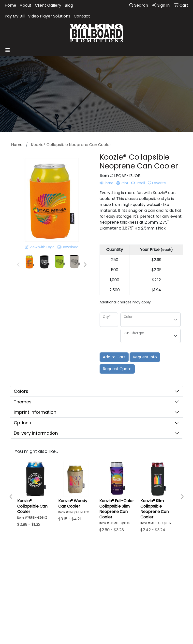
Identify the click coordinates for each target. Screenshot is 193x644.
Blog (69, 5)
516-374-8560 (168, 615)
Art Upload (51, 606)
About (26, 5)
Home (10, 5)
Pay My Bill (15, 16)
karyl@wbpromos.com (160, 627)
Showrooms (52, 600)
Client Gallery (48, 5)
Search (139, 5)
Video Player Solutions (49, 16)
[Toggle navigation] (8, 50)
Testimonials (23, 607)
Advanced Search (50, 590)
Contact (82, 16)
